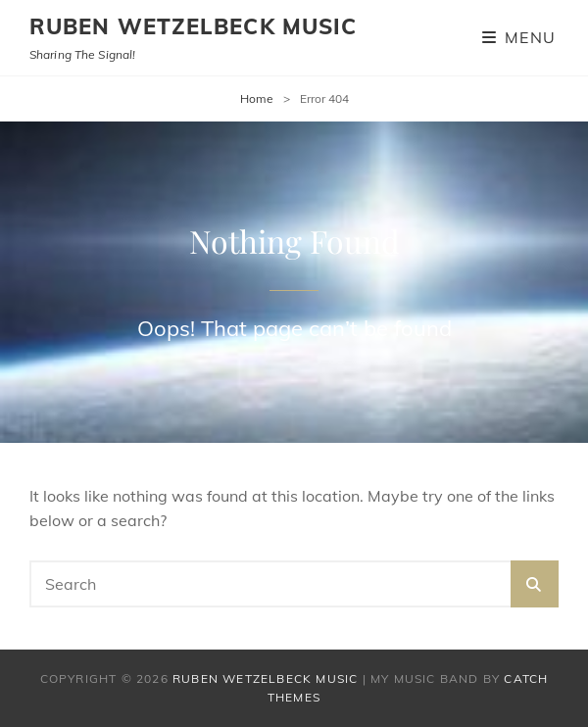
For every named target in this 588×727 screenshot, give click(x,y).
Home (257, 98)
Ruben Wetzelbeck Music (193, 26)
